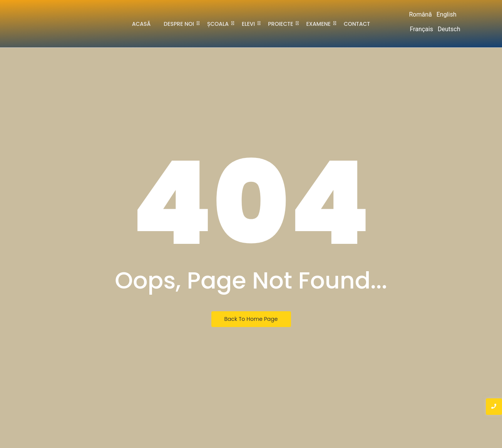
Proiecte (282, 23)
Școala (219, 23)
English (447, 14)
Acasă (141, 24)
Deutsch (449, 29)
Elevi (250, 23)
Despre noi (180, 23)
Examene (320, 23)
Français (421, 29)
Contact (357, 24)
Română (420, 14)
